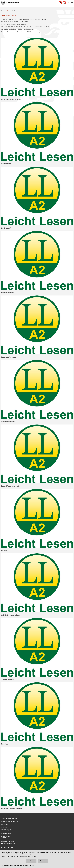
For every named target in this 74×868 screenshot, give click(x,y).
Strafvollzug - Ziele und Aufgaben (11, 809)
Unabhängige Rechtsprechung (10, 615)
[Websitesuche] (69, 4)
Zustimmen (31, 861)
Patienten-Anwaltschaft (8, 422)
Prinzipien (4, 551)
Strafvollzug (5, 744)
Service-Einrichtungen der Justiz (11, 99)
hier (35, 856)
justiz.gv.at (4, 824)
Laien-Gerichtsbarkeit (7, 680)
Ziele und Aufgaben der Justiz (10, 486)
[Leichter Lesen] (61, 4)
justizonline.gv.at (6, 830)
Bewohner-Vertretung (7, 293)
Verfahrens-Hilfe (6, 164)
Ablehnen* (43, 861)
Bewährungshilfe (6, 228)
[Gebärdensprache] (65, 4)
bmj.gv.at (4, 827)
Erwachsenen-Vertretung (8, 357)
